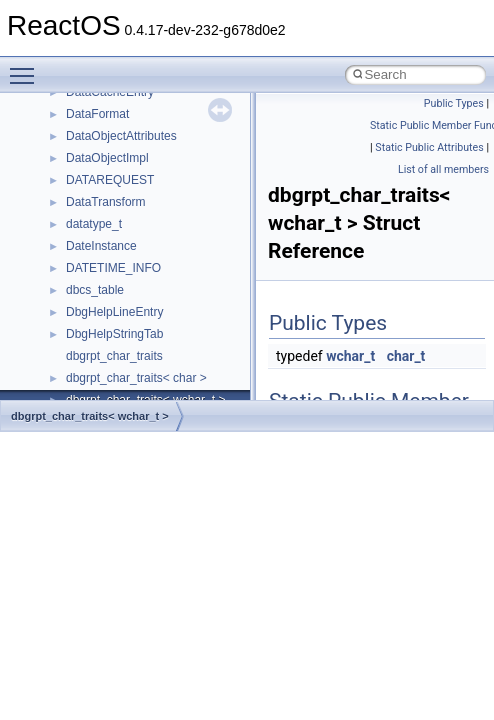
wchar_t (350, 356)
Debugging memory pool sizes (114, 165)
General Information (87, 341)
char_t (406, 356)
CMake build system (88, 121)
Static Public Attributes (429, 147)
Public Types (454, 103)
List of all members (443, 169)
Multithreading (71, 253)
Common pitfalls (77, 143)
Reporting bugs (74, 187)
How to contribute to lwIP (100, 99)
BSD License (68, 319)
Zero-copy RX (71, 209)
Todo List (58, 363)
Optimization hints (81, 275)
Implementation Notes (92, 297)
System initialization (86, 231)
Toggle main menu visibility (27, 67)
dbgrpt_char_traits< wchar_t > (90, 416)
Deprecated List (76, 385)
